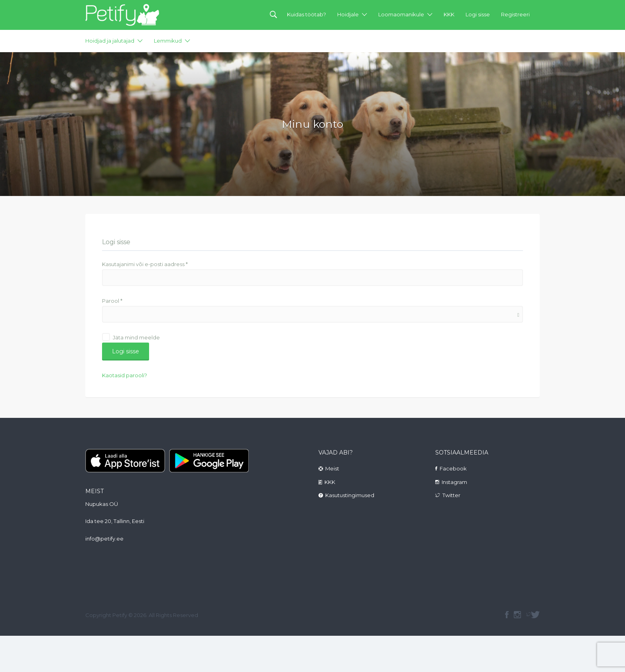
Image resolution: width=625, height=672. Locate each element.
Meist (332, 468)
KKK (449, 14)
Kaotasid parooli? (125, 375)
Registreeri (515, 14)
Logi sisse (478, 14)
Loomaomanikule (401, 14)
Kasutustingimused (350, 495)
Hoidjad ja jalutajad (110, 41)
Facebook (453, 468)
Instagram (454, 482)
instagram (517, 615)
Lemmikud (168, 41)
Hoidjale (348, 14)
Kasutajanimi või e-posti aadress (145, 264)
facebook (507, 615)
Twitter (451, 495)
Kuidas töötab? (307, 14)
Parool (112, 301)
